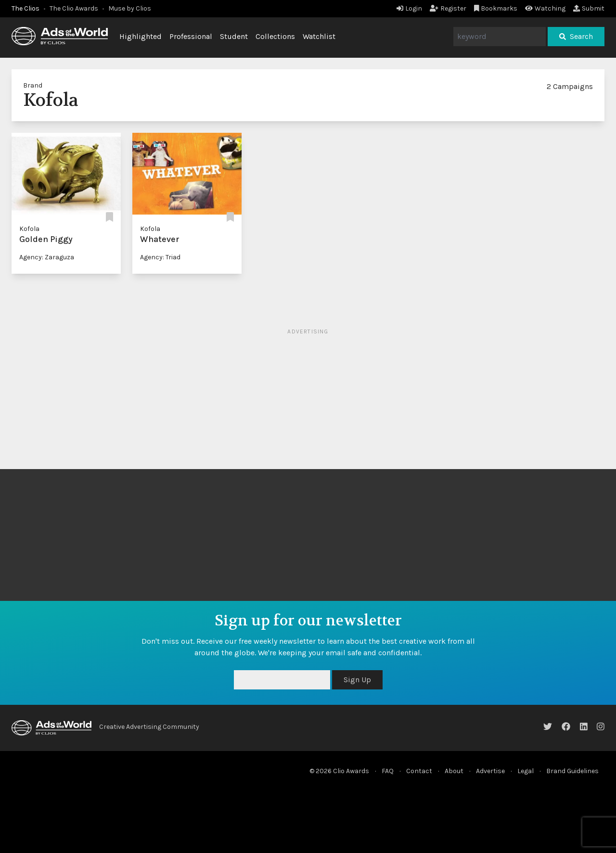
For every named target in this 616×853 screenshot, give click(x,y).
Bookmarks (496, 8)
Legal (526, 771)
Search (576, 36)
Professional (191, 36)
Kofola (29, 229)
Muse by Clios (130, 8)
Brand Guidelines (572, 771)
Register (448, 8)
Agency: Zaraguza (47, 257)
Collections (275, 36)
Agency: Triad (160, 257)
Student (234, 36)
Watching (545, 8)
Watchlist (319, 36)
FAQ (388, 771)
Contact (419, 771)
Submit (589, 8)
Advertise (490, 771)
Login (409, 8)
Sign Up (357, 680)
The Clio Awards (74, 8)
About (454, 771)
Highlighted (141, 36)
